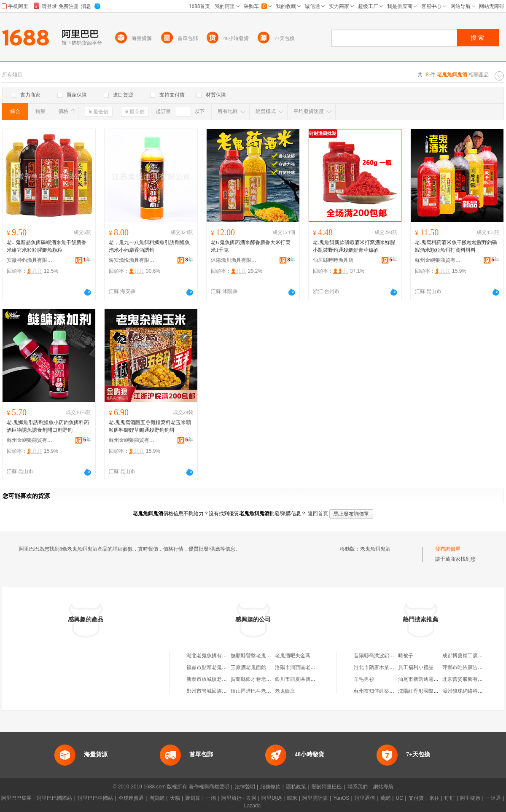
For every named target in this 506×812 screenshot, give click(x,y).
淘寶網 (157, 798)
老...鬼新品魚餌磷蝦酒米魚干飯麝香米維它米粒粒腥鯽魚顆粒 (47, 246)
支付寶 (416, 798)
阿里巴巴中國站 (95, 798)
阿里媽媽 (272, 798)
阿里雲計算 (315, 798)
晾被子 (406, 656)
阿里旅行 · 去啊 (239, 798)
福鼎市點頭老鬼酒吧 (209, 667)
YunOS (341, 798)
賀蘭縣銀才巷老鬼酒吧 (256, 679)
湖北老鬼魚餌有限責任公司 (217, 656)
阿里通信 (365, 798)
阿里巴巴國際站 (54, 798)
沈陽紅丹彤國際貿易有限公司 (431, 691)
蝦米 (292, 798)
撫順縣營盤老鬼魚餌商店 (258, 656)
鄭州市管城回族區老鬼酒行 (217, 691)
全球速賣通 (131, 798)
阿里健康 (470, 798)
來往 (434, 798)
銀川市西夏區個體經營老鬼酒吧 (310, 679)
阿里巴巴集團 (16, 798)
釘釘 (449, 798)
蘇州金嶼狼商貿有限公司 (438, 260)
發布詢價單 (448, 549)
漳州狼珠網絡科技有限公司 (473, 691)
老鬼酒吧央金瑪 (293, 656)
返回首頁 (318, 514)
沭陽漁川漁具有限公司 (234, 260)
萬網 (385, 798)
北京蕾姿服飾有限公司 (468, 679)
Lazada (252, 806)
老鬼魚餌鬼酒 (375, 549)
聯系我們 (358, 787)
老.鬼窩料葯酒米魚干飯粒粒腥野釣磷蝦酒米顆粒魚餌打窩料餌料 (456, 246)
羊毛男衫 (364, 679)
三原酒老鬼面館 (248, 667)
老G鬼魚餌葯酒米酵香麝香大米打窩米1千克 (251, 246)
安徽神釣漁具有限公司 (30, 260)
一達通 (493, 798)
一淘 (211, 798)
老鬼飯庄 (285, 691)
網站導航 (383, 787)
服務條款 (270, 787)
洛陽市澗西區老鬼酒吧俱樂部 (308, 667)
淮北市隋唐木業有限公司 (382, 667)
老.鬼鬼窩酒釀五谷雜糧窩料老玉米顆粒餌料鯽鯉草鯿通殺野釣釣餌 (150, 426)
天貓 (175, 798)
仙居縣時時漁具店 (333, 260)
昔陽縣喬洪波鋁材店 (377, 656)
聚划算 (193, 798)
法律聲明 (245, 787)
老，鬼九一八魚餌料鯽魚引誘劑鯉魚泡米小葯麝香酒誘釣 (149, 246)
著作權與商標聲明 (209, 787)
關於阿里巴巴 (327, 787)
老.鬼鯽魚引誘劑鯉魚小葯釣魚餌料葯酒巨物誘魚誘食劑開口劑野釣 (48, 426)
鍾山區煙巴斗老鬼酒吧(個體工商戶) (270, 691)
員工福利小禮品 (416, 667)
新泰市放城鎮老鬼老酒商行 (217, 679)
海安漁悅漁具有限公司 (132, 260)
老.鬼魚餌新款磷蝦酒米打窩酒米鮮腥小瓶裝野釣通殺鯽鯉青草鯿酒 (354, 246)
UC (400, 798)
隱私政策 (296, 787)
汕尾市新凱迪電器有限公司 (428, 679)
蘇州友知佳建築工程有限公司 (387, 691)
